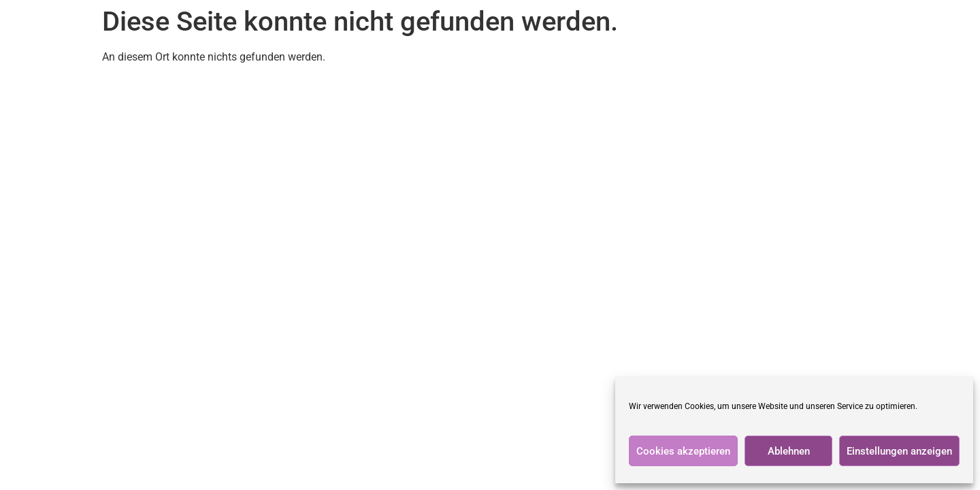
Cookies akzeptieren (683, 451)
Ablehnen (789, 451)
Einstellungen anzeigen (899, 451)
